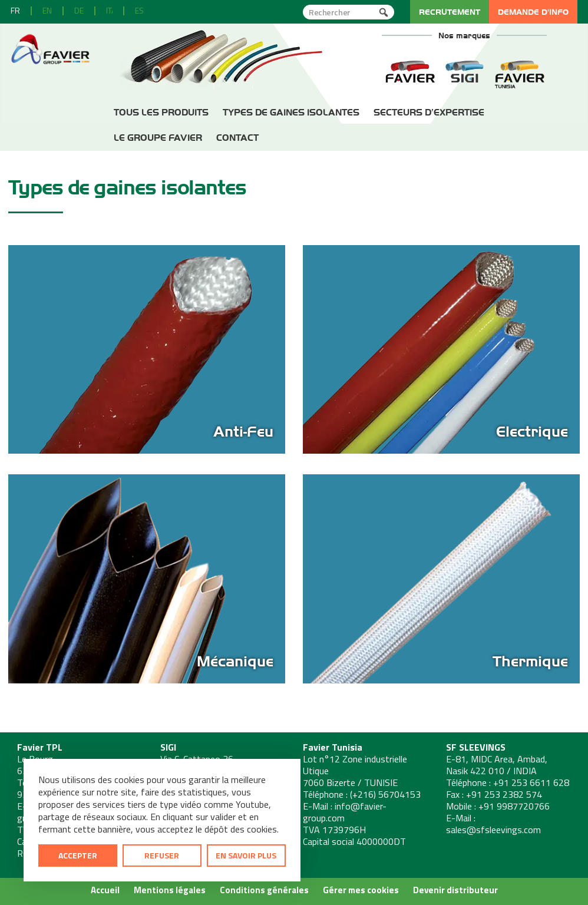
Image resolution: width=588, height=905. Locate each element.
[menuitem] (15, 11)
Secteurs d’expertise (429, 112)
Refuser (162, 855)
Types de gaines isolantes (291, 112)
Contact (237, 138)
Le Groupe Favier (158, 138)
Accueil (105, 890)
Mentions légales (170, 890)
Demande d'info (533, 12)
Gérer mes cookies (361, 890)
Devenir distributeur (455, 890)
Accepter (78, 855)
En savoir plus (246, 855)
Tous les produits (161, 112)
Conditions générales (264, 890)
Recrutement (450, 12)
